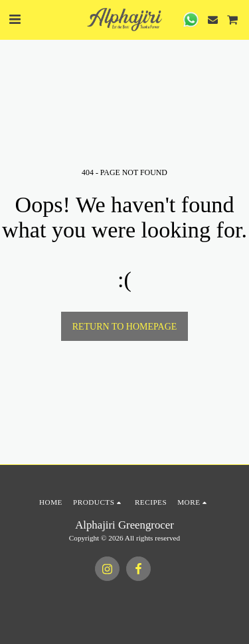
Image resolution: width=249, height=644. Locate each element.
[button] (15, 19)
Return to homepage (125, 327)
